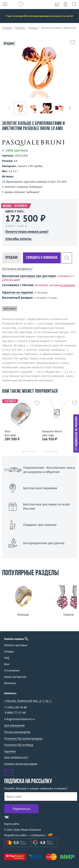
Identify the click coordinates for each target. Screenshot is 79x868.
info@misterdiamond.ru (20, 719)
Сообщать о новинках (42, 258)
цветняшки (10, 309)
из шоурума (67, 285)
